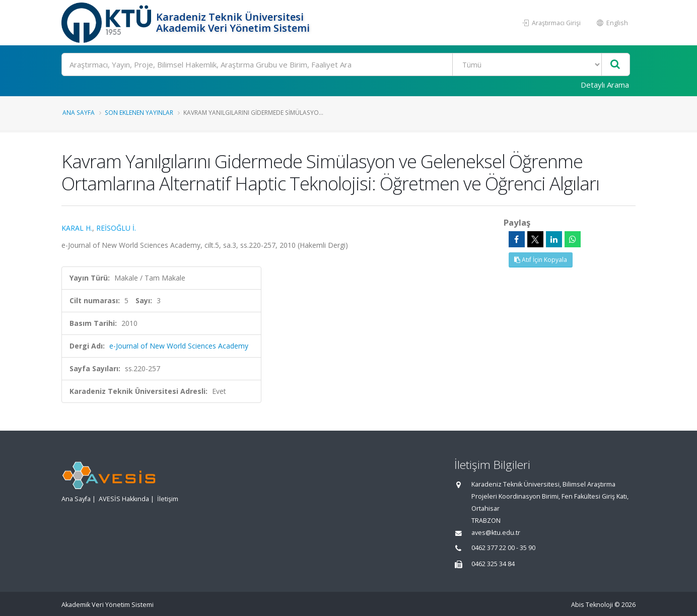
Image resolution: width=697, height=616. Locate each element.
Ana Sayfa (79, 112)
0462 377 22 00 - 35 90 (503, 548)
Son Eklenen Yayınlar (139, 112)
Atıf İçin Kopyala (541, 260)
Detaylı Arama (605, 85)
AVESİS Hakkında (124, 499)
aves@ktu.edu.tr (496, 533)
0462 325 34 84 (493, 564)
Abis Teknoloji (592, 605)
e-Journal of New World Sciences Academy (179, 346)
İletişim (168, 499)
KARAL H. (77, 228)
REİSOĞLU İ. (116, 228)
